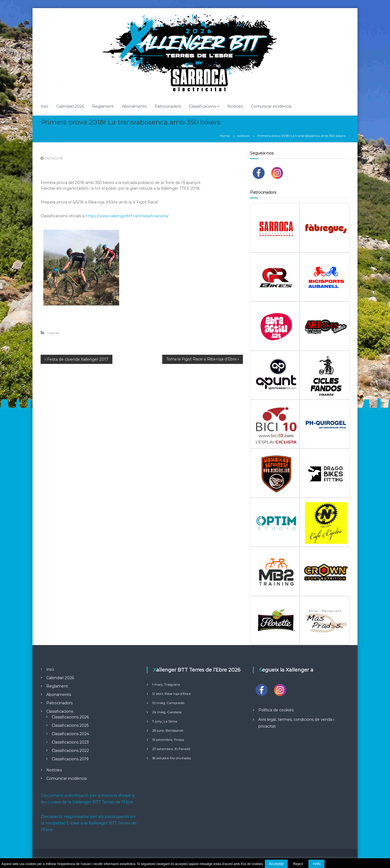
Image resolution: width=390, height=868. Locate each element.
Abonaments (134, 106)
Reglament (103, 106)
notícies (243, 136)
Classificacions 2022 (70, 751)
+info (316, 864)
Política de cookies (276, 710)
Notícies (235, 106)
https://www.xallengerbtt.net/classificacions (126, 216)
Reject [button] (298, 864)
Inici (44, 106)
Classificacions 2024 (70, 734)
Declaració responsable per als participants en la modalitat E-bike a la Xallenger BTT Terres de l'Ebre (89, 823)
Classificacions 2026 (70, 717)
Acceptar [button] (276, 864)
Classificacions (202, 106)
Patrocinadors (168, 106)
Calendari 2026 (70, 106)
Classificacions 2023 (70, 742)
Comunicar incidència (271, 106)
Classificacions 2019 (70, 759)
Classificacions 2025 (70, 725)
